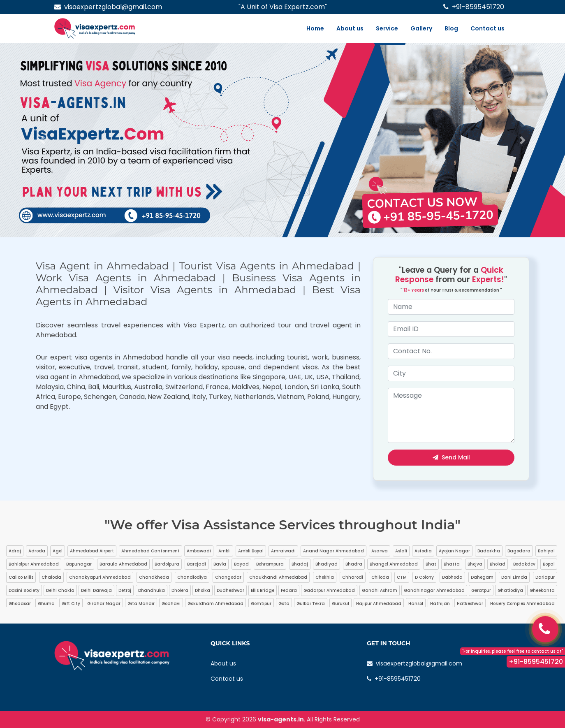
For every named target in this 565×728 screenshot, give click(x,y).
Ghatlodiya (510, 590)
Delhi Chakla (60, 590)
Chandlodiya (192, 577)
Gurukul (340, 604)
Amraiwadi (283, 551)
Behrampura (270, 564)
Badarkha (489, 551)
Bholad (498, 564)
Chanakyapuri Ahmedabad (100, 577)
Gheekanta (542, 590)
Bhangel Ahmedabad (394, 564)
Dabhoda (452, 577)
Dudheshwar (230, 590)
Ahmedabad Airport (92, 551)
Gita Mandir (141, 604)
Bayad (241, 564)
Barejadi (197, 564)
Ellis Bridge (263, 590)
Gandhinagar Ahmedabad (434, 590)
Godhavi (171, 604)
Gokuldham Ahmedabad (215, 604)
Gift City (71, 604)
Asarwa (380, 551)
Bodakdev (524, 564)
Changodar (228, 577)
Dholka (203, 590)
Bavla (220, 564)
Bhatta (452, 564)
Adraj (15, 551)
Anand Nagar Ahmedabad (333, 551)
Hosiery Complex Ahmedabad (522, 604)
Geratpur (481, 590)
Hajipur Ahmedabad (379, 604)
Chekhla (325, 577)
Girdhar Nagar (104, 604)
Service (387, 28)
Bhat (431, 564)
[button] (42, 140)
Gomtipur (261, 604)
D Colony (424, 577)
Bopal (549, 564)
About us (350, 28)
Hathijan (440, 604)
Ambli (225, 551)
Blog (451, 28)
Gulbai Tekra (311, 604)
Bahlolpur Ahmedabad (34, 564)
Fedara (289, 590)
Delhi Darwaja (96, 590)
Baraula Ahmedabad (123, 564)
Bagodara (519, 551)
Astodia (423, 551)
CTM (402, 577)
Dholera (180, 590)
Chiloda (380, 577)
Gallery (421, 28)
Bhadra (354, 564)
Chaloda (51, 577)
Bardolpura (167, 564)
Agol (58, 551)
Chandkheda (154, 577)
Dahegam (482, 577)
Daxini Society (24, 590)
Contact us (487, 28)
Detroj (125, 590)
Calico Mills (21, 577)
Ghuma (46, 604)
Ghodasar (20, 604)
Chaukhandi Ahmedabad (278, 577)
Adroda (37, 551)
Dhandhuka (152, 590)
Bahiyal (546, 551)
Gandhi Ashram (380, 590)
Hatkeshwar (470, 604)
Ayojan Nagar (454, 551)
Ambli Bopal (251, 551)
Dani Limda (514, 577)
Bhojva (475, 564)
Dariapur (545, 577)
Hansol (416, 604)
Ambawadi (199, 551)
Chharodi (353, 577)
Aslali (401, 551)
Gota (284, 604)
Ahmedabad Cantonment (151, 551)
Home (315, 28)
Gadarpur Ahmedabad (329, 590)
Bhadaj (300, 564)
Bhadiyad (326, 564)
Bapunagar (79, 564)
